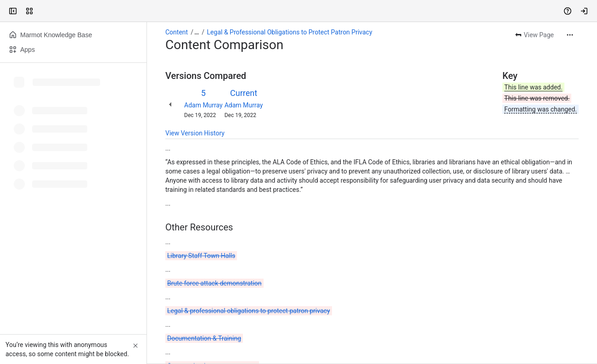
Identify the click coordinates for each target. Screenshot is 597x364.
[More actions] (570, 35)
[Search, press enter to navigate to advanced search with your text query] (297, 11)
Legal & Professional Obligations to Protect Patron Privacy (290, 32)
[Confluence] (42, 11)
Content (177, 32)
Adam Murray (203, 105)
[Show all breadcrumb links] (197, 32)
